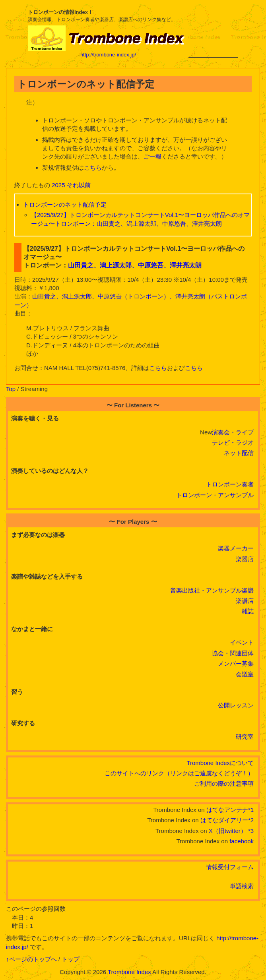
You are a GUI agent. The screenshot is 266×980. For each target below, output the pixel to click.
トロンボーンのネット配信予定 (65, 204)
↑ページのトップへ (31, 959)
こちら (93, 168)
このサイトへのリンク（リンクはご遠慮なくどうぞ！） (179, 773)
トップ (71, 959)
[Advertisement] (213, 33)
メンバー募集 (236, 663)
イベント (242, 642)
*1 (251, 810)
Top (11, 389)
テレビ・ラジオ (233, 443)
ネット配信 (239, 453)
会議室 (245, 674)
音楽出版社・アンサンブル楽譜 (212, 590)
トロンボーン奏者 (230, 484)
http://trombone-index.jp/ (108, 55)
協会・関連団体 (233, 653)
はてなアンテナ (227, 810)
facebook (242, 841)
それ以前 (79, 185)
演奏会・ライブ (233, 432)
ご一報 (152, 156)
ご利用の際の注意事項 (224, 783)
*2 (251, 820)
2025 (58, 185)
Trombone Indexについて (220, 763)
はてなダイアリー (224, 820)
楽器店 (245, 559)
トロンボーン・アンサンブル (215, 495)
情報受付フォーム (230, 867)
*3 (251, 831)
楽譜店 (245, 601)
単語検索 (242, 886)
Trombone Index (129, 972)
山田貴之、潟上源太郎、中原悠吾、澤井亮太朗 (135, 265)
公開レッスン (236, 705)
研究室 (245, 737)
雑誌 (248, 611)
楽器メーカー (236, 548)
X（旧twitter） (228, 831)
